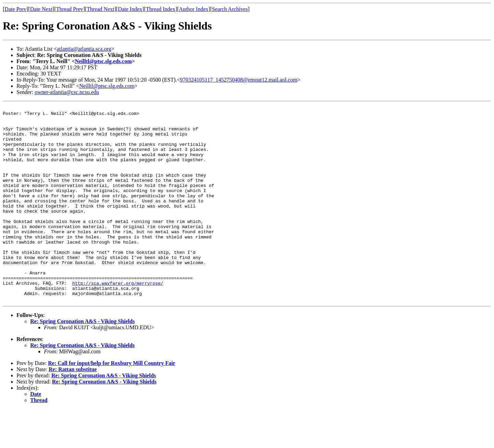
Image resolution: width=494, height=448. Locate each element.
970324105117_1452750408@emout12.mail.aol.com (239, 80)
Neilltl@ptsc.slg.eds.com (103, 61)
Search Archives (230, 9)
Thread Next (101, 9)
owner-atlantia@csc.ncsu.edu (67, 92)
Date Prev (15, 9)
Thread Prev (69, 9)
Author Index (194, 9)
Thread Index (161, 9)
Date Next (41, 9)
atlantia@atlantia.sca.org (84, 49)
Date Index (130, 9)
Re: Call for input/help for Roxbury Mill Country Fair (112, 402)
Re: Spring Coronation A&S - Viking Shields (83, 360)
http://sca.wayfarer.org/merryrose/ (118, 319)
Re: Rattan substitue (73, 408)
